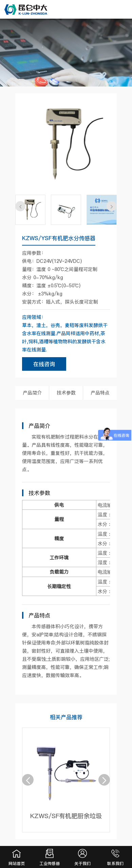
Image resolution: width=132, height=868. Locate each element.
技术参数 (66, 393)
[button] (20, 206)
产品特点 (100, 393)
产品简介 (32, 393)
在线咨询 (44, 364)
